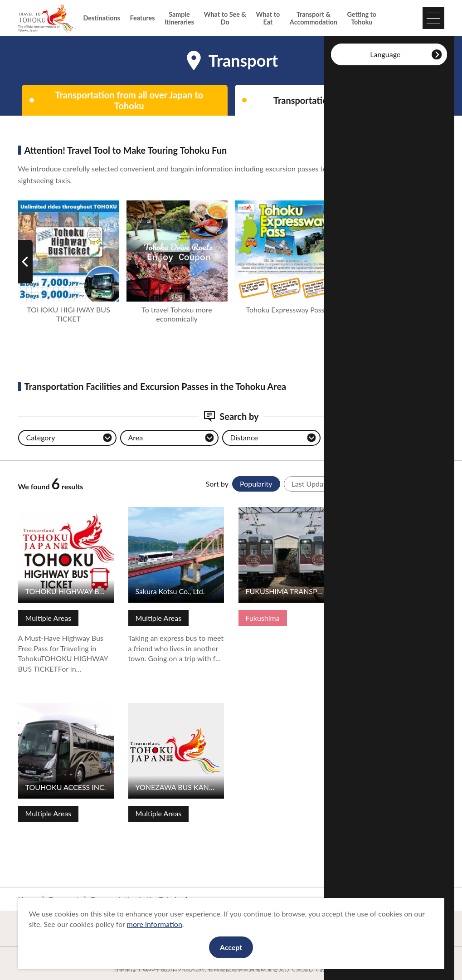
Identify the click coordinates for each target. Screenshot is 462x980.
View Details (38, 511)
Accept (231, 947)
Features (143, 18)
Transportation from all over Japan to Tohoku (129, 100)
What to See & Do (225, 18)
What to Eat (268, 18)
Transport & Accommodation (314, 18)
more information (155, 924)
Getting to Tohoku (362, 18)
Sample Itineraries (179, 18)
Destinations (102, 18)
